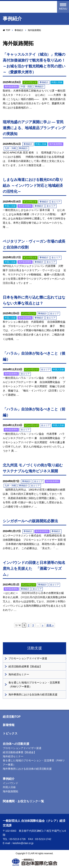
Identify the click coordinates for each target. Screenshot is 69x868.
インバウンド (30, 82)
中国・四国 (26, 87)
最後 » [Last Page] (50, 625)
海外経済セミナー (19, 674)
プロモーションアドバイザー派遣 (28, 658)
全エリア (56, 202)
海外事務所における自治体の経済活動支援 (33, 694)
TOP (8, 30)
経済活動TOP (12, 717)
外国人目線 (57, 82)
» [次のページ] (43, 625)
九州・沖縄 (10, 148)
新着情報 (9, 725)
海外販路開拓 (11, 87)
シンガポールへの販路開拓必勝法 (30, 521)
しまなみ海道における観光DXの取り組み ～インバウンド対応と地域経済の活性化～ (33, 185)
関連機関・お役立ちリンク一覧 (23, 801)
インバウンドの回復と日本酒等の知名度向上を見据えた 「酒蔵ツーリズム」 (34, 568)
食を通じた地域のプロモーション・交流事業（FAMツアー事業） (34, 685)
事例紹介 (19, 30)
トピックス (10, 733)
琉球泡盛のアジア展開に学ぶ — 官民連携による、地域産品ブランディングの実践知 (34, 128)
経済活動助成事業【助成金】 (25, 666)
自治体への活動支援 (16, 744)
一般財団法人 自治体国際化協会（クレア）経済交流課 (23, 7)
